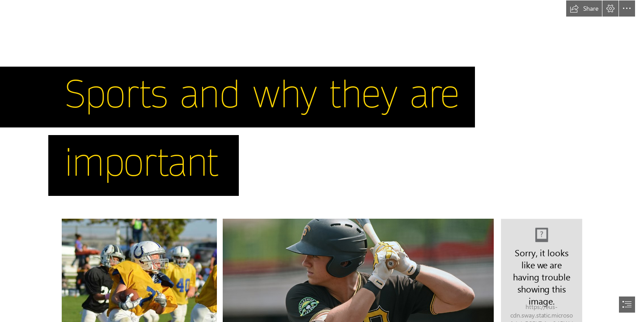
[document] (322, 161)
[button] (584, 8)
